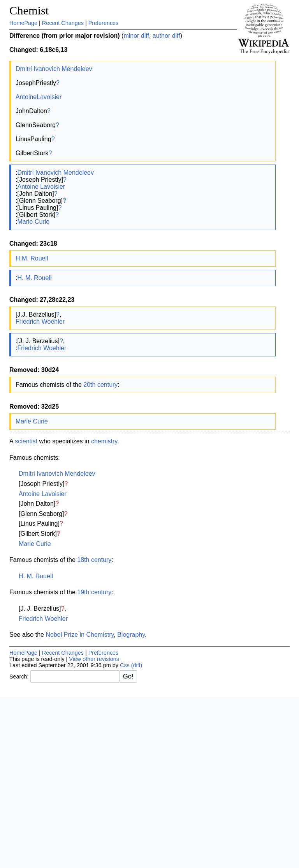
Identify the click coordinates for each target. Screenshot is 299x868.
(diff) (137, 665)
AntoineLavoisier (39, 97)
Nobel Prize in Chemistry (80, 635)
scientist (26, 441)
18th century (94, 560)
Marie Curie (33, 222)
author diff (166, 36)
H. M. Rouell (34, 278)
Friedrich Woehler (40, 322)
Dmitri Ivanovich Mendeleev (54, 69)
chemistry (104, 441)
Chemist (29, 11)
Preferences (104, 23)
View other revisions (94, 659)
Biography (131, 635)
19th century (94, 592)
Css (125, 665)
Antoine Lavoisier (41, 187)
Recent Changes (63, 23)
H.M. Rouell (32, 258)
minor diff (136, 36)
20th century (100, 385)
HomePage (23, 23)
